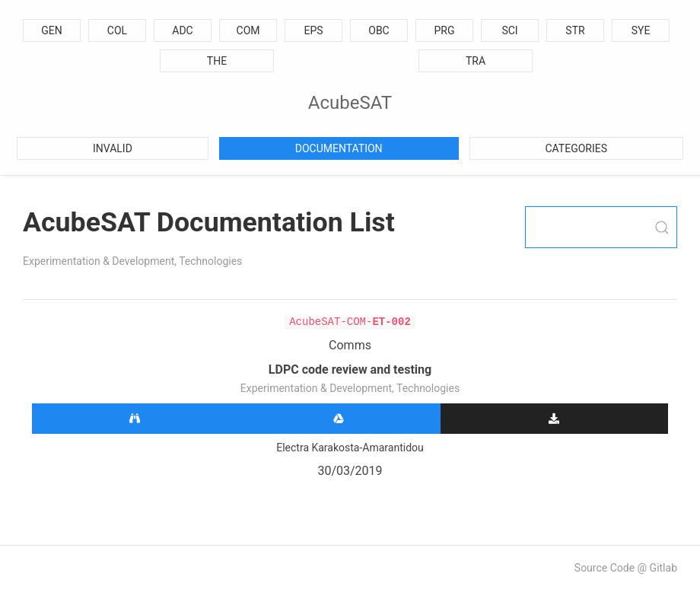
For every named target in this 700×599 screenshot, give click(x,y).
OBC (379, 30)
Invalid (113, 148)
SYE (641, 30)
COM (248, 30)
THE (217, 61)
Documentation (339, 148)
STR (575, 30)
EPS (313, 30)
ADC (182, 30)
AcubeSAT (350, 103)
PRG (445, 30)
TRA (476, 61)
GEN (51, 30)
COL (117, 30)
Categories (577, 148)
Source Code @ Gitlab (626, 568)
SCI (509, 30)
